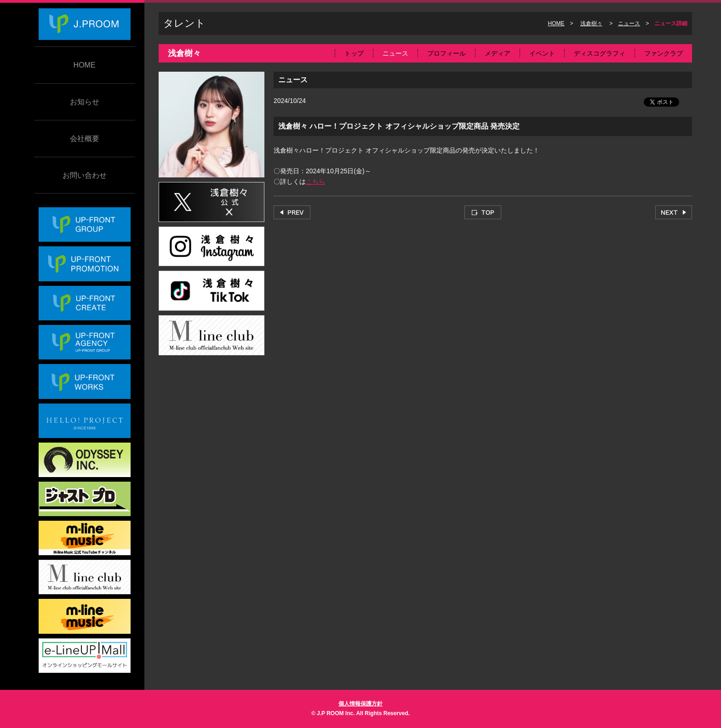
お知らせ (85, 102)
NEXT (674, 212)
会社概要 (85, 139)
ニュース (629, 23)
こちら (315, 182)
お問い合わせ (85, 175)
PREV (292, 212)
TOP (483, 212)
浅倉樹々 (591, 23)
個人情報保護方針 (360, 704)
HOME (85, 65)
